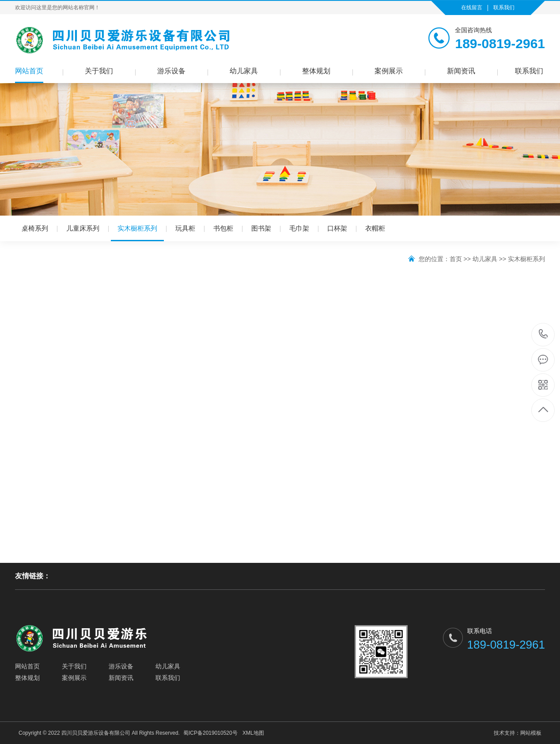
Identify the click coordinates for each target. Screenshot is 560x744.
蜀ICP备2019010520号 (210, 733)
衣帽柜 (375, 228)
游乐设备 (171, 71)
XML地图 (253, 733)
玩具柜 (185, 228)
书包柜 (223, 228)
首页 (456, 259)
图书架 (261, 228)
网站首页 (29, 71)
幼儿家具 (244, 71)
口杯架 (337, 228)
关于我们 (99, 71)
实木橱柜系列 (137, 233)
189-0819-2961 (543, 335)
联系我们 (504, 8)
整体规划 (316, 71)
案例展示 (389, 71)
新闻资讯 (461, 71)
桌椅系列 (35, 228)
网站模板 (531, 733)
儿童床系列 (83, 228)
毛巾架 (299, 228)
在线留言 (472, 8)
